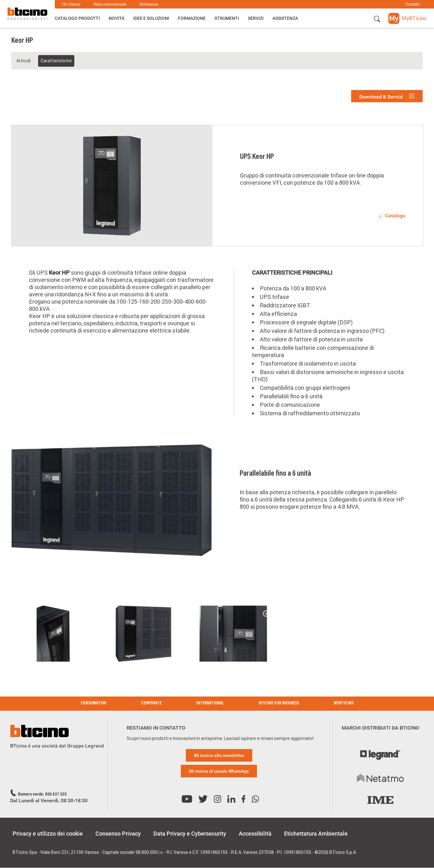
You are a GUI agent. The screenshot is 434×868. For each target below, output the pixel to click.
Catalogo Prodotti (77, 18)
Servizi (256, 18)
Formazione (192, 18)
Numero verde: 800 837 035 (42, 795)
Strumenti (227, 18)
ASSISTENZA (285, 18)
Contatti (412, 4)
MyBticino (344, 703)
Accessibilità (255, 834)
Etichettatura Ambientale (316, 834)
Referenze (149, 4)
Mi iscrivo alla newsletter (219, 755)
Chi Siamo (71, 4)
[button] (377, 19)
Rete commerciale (110, 4)
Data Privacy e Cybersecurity (190, 834)
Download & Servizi (387, 96)
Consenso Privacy (118, 834)
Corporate (151, 703)
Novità (117, 18)
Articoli (23, 61)
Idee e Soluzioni (151, 18)
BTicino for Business (279, 703)
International (210, 703)
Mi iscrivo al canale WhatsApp (219, 771)
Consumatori (94, 703)
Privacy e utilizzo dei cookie (48, 834)
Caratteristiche (56, 61)
